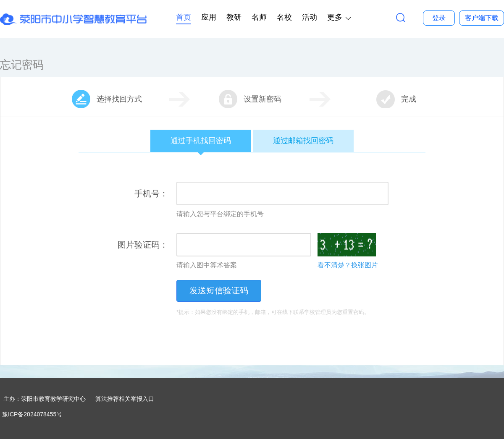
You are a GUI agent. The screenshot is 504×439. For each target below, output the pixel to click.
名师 (259, 17)
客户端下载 (482, 18)
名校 (284, 17)
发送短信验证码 (219, 290)
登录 (439, 18)
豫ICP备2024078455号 (32, 414)
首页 (184, 17)
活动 (310, 17)
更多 (335, 17)
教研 (234, 17)
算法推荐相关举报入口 (125, 399)
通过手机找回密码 (201, 144)
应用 (209, 17)
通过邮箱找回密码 (303, 141)
